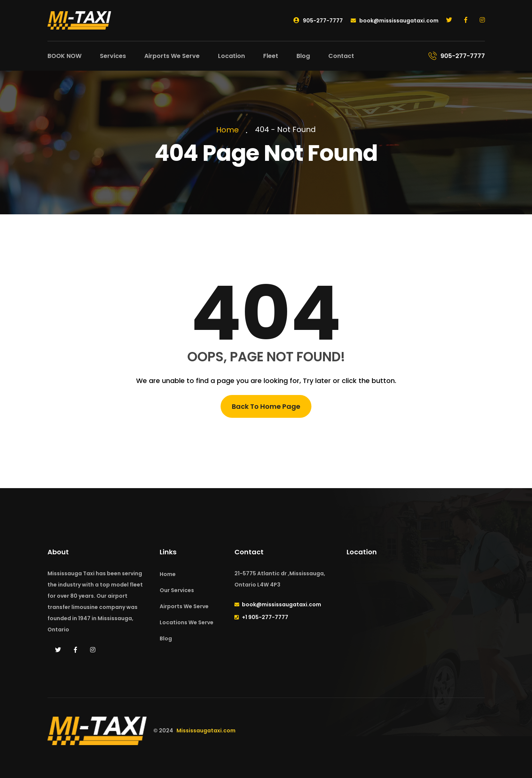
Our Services (177, 590)
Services (113, 56)
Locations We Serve (187, 622)
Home (229, 130)
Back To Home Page (266, 406)
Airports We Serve (172, 56)
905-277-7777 (318, 21)
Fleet (271, 56)
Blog (303, 56)
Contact (341, 56)
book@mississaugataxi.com (395, 21)
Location (231, 56)
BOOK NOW (64, 56)
